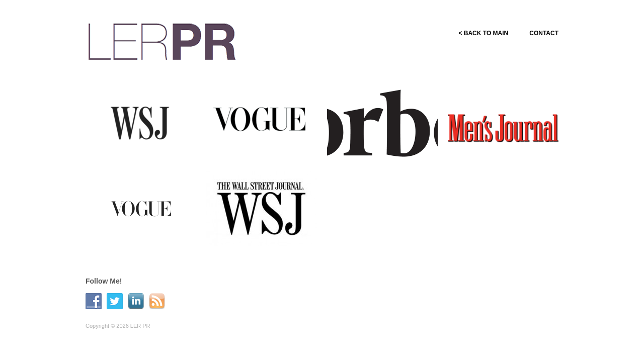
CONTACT (544, 33)
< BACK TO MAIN (483, 33)
